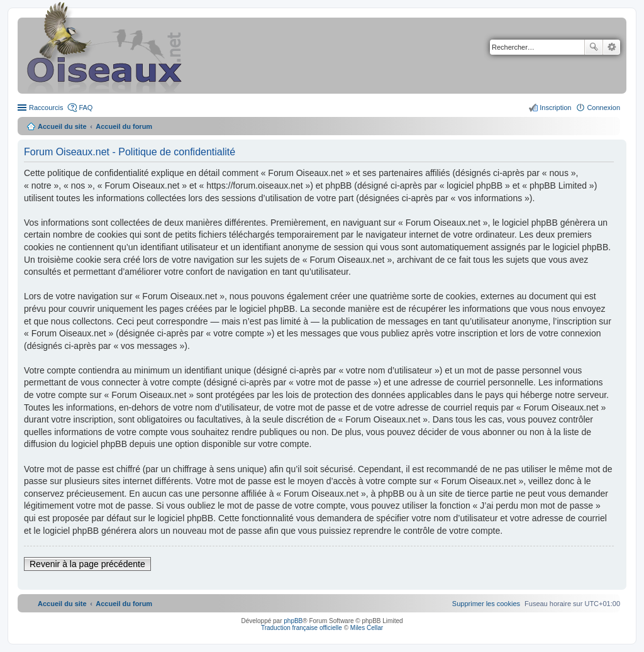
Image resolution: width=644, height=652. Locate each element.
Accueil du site (62, 126)
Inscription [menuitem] (555, 108)
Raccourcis (46, 108)
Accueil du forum (124, 126)
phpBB (293, 621)
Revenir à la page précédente (87, 564)
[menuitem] (486, 604)
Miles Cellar (367, 628)
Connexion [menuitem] (603, 108)
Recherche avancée (612, 47)
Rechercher (594, 47)
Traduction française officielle (302, 628)
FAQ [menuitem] (86, 108)
